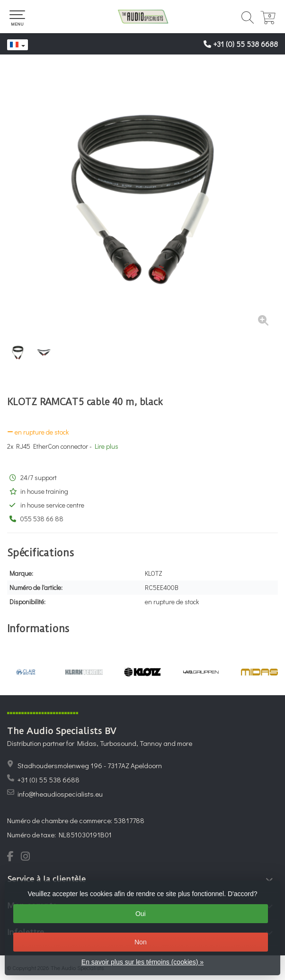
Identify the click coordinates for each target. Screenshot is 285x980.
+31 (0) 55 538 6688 (245, 44)
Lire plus (107, 446)
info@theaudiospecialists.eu (60, 794)
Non (141, 942)
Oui (141, 914)
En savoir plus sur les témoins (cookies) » (142, 962)
